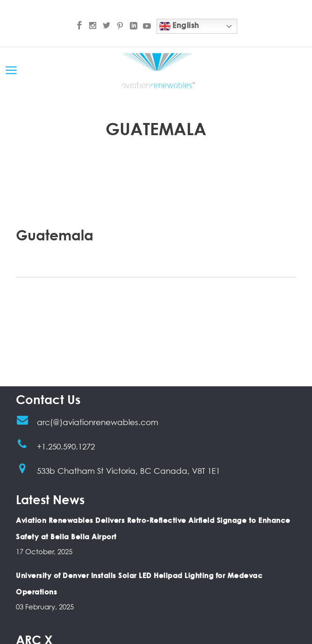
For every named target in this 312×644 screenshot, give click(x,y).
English (179, 26)
